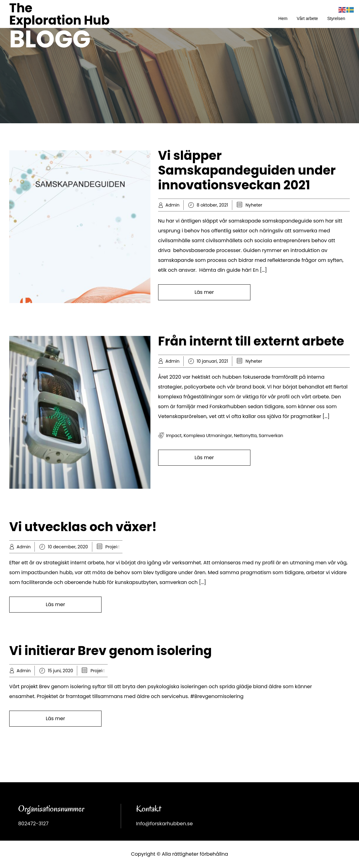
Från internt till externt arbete (251, 341)
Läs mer (204, 292)
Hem (283, 18)
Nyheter (254, 205)
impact (174, 436)
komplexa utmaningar (208, 436)
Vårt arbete (307, 18)
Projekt (113, 547)
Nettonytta (245, 436)
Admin (173, 205)
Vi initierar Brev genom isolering (110, 651)
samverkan (271, 436)
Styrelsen (336, 18)
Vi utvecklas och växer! (83, 527)
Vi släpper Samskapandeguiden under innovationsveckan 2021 (247, 170)
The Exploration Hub (59, 14)
